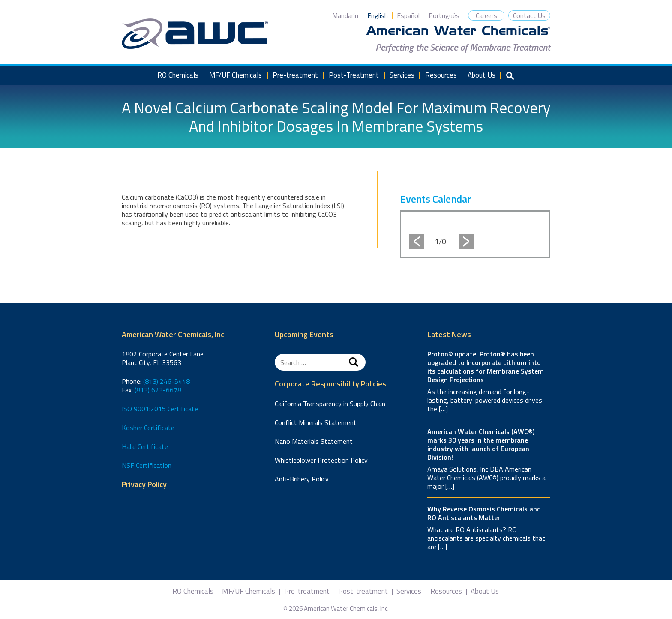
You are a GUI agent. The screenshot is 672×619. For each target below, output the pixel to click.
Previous (416, 242)
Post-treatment (363, 591)
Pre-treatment (295, 75)
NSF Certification (147, 465)
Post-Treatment (354, 75)
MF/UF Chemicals (235, 75)
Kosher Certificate (148, 428)
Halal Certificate (145, 446)
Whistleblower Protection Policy (321, 460)
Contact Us (529, 15)
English (378, 15)
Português (444, 15)
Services (402, 75)
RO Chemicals (178, 75)
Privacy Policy (144, 485)
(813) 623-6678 (158, 390)
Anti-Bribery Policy (302, 479)
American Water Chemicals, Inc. (195, 34)
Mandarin (345, 15)
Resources (441, 75)
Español (408, 15)
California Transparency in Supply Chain (330, 404)
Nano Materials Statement (314, 441)
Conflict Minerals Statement (316, 422)
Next (466, 242)
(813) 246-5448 (166, 381)
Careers (486, 15)
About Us (481, 75)
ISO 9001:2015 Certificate (160, 409)
